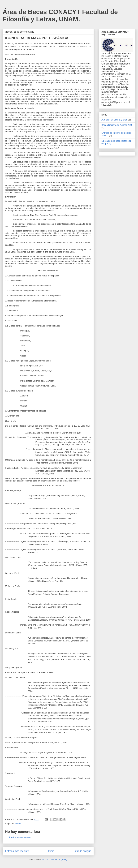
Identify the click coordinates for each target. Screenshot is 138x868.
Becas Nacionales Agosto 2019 (117, 125)
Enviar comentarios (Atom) (55, 859)
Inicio (51, 851)
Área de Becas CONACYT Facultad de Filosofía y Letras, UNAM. (60, 15)
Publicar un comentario (20, 837)
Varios (18, 824)
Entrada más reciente (17, 851)
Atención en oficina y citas (114, 120)
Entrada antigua (82, 851)
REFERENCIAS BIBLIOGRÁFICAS (48, 486)
